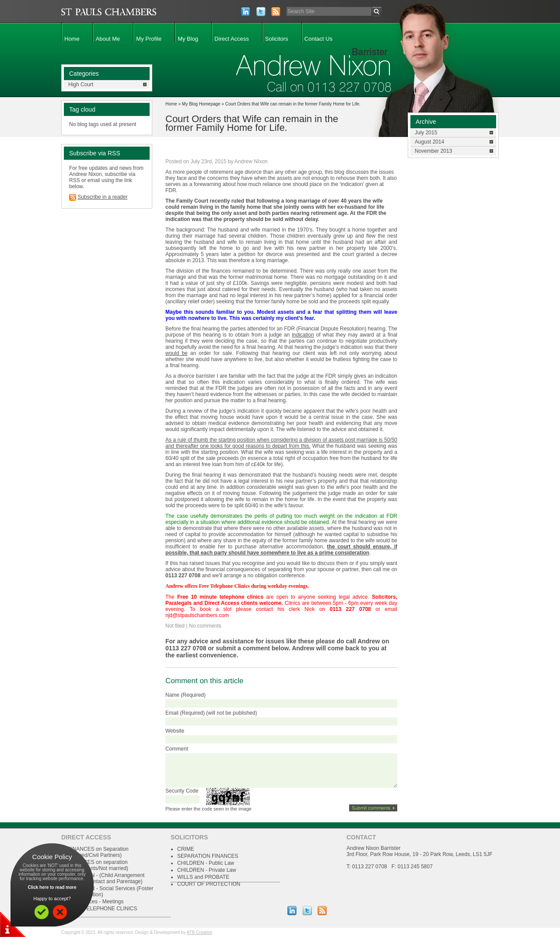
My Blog (188, 39)
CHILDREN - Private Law (207, 870)
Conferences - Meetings (96, 902)
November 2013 (433, 151)
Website (175, 731)
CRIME (186, 849)
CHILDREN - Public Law (206, 863)
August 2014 (429, 142)
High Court (81, 84)
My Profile (149, 39)
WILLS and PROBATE (203, 877)
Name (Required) (185, 695)
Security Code (182, 791)
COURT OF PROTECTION (209, 884)
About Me (108, 39)
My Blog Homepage (201, 104)
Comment (177, 749)
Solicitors (277, 39)
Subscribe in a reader (102, 197)
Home (72, 39)
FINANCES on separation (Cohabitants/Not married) (98, 865)
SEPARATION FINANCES (208, 856)
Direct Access (232, 39)
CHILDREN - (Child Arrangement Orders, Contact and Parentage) (106, 878)
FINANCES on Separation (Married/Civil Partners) (98, 852)
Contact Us (318, 39)
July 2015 (426, 133)
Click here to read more (52, 887)
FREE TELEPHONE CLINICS (102, 909)
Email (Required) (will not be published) (211, 713)
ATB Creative (199, 932)
